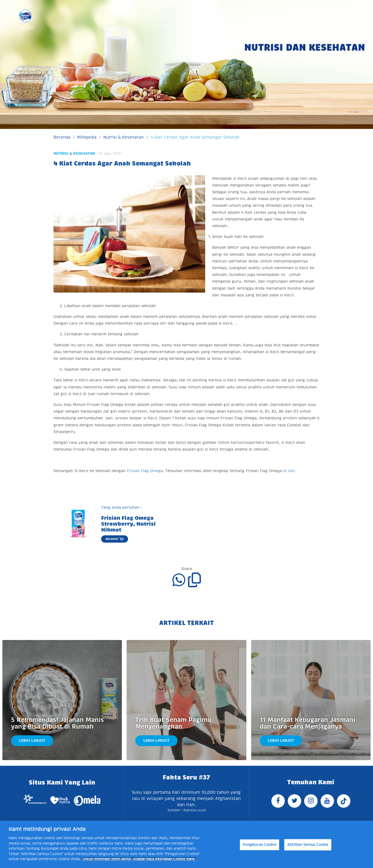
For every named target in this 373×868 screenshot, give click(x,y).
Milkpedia (87, 137)
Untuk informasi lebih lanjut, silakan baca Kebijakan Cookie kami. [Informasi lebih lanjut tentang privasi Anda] (139, 859)
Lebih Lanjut (32, 740)
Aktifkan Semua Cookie (308, 845)
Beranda (62, 137)
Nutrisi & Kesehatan (124, 137)
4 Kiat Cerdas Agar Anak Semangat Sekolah (195, 137)
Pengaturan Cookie (260, 845)
